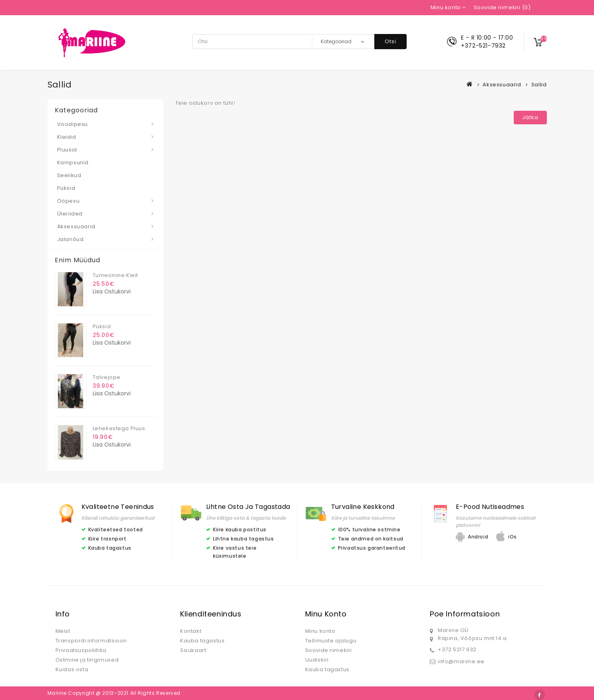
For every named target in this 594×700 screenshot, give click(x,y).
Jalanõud (71, 239)
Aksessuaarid (502, 85)
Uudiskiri (317, 660)
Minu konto (320, 631)
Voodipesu (73, 124)
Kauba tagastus (202, 641)
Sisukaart (193, 650)
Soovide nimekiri (329, 650)
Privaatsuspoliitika (81, 650)
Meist (63, 631)
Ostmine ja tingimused (87, 660)
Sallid (539, 85)
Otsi (390, 41)
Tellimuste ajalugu (331, 641)
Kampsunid (73, 163)
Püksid (66, 188)
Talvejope (107, 377)
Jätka (530, 117)
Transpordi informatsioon (91, 641)
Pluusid (67, 150)
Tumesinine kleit (116, 275)
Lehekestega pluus (119, 428)
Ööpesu (69, 201)
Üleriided (70, 214)
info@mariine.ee (461, 661)
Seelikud (69, 175)
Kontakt (191, 631)
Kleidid (67, 137)
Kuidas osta (72, 669)
